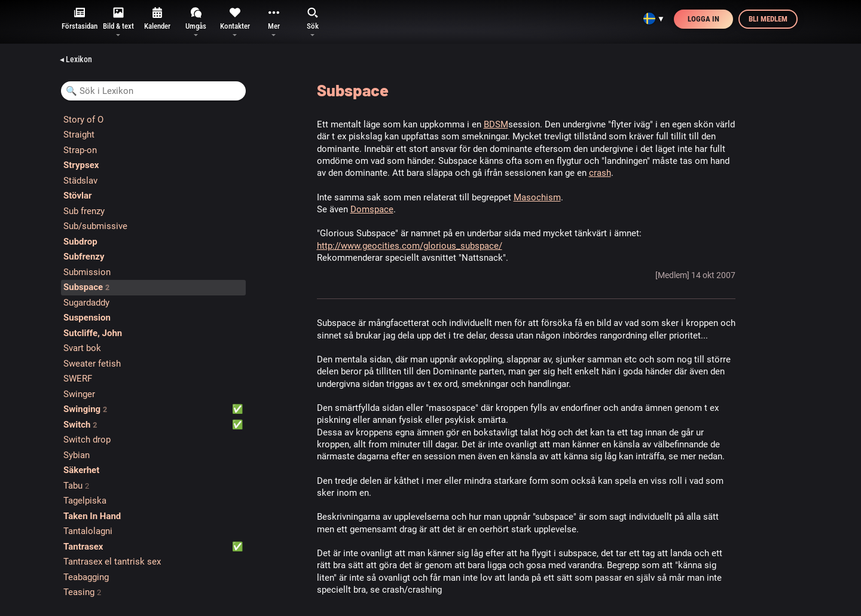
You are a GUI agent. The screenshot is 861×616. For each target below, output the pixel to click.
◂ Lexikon (76, 59)
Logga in (703, 19)
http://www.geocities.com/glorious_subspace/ (410, 246)
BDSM (496, 124)
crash (600, 173)
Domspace (372, 209)
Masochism (537, 197)
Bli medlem (768, 19)
